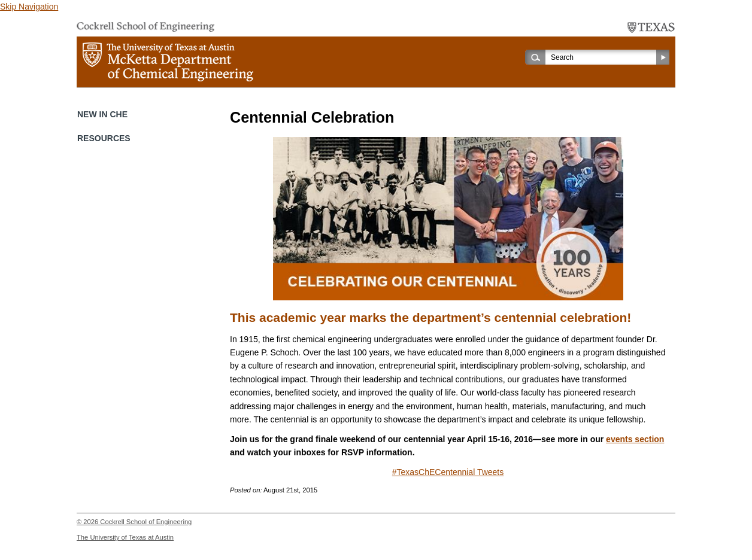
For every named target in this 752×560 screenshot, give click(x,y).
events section (635, 439)
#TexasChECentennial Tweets (448, 472)
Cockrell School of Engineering (146, 522)
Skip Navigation (29, 7)
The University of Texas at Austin (125, 537)
